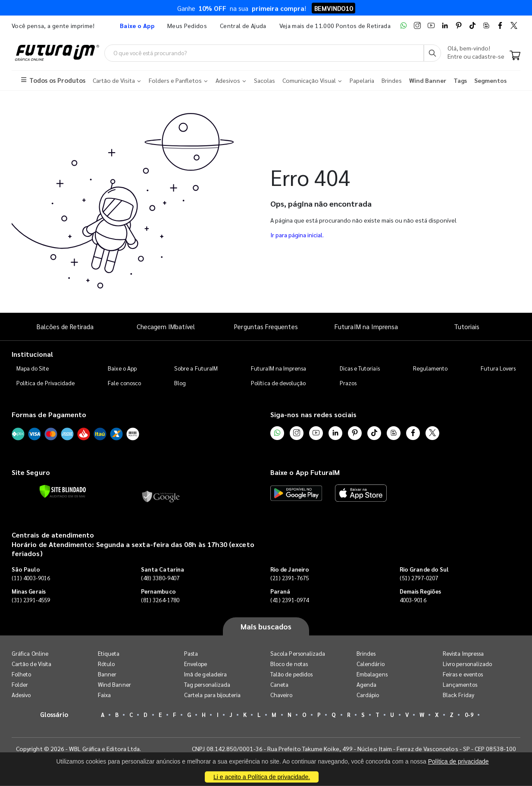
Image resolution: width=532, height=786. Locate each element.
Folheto (21, 674)
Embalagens (372, 674)
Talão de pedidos (291, 674)
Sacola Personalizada (298, 654)
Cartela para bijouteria (213, 695)
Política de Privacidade (46, 383)
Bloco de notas (289, 664)
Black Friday (458, 695)
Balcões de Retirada (65, 327)
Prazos (348, 383)
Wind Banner (114, 685)
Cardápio (368, 695)
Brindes (366, 654)
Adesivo (21, 695)
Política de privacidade (458, 761)
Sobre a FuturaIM (196, 368)
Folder (20, 685)
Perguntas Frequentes (266, 327)
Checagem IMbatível (166, 327)
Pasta (191, 654)
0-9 (469, 715)
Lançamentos (460, 685)
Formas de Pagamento (49, 414)
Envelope (196, 664)
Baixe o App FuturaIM (305, 473)
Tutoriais (467, 327)
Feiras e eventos (463, 674)
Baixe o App (122, 368)
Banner (107, 674)
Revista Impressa (463, 654)
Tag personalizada (207, 685)
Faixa (104, 695)
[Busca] (432, 53)
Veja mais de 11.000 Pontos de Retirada (335, 25)
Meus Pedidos (187, 25)
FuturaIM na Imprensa (366, 327)
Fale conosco (124, 383)
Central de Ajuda (243, 25)
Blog (180, 383)
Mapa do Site (33, 368)
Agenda (366, 685)
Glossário (54, 715)
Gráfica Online (30, 654)
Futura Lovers (498, 368)
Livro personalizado (467, 664)
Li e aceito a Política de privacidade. (262, 777)
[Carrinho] (515, 56)
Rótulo (106, 664)
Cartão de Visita (31, 664)
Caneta (279, 685)
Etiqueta (109, 654)
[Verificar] (63, 492)
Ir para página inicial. (297, 235)
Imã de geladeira (205, 674)
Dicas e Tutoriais (360, 368)
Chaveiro (282, 695)
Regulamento (430, 368)
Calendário (371, 664)
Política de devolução (278, 383)
